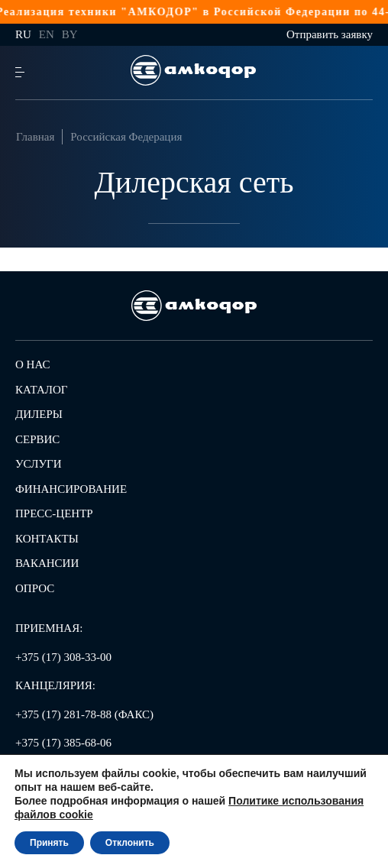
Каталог (41, 390)
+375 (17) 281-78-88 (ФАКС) (84, 714)
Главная (35, 137)
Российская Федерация (126, 137)
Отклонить (130, 843)
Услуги (39, 464)
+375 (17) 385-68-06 (63, 743)
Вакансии (47, 563)
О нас (33, 364)
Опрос (35, 588)
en (47, 34)
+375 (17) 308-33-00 (63, 657)
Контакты (47, 539)
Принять (49, 843)
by (70, 34)
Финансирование (71, 489)
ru (23, 34)
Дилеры (39, 414)
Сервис (37, 439)
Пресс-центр (54, 513)
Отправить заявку (330, 34)
